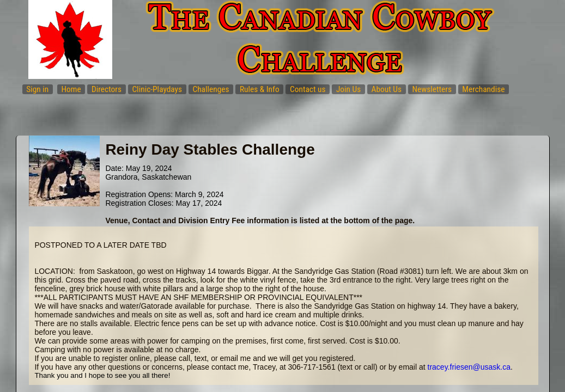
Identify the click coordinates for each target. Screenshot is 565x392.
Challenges (211, 89)
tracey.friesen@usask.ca (469, 367)
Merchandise (483, 89)
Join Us (348, 89)
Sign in (37, 89)
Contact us (308, 89)
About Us (387, 89)
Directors (107, 89)
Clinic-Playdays (157, 89)
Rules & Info (260, 89)
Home (71, 89)
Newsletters (432, 89)
